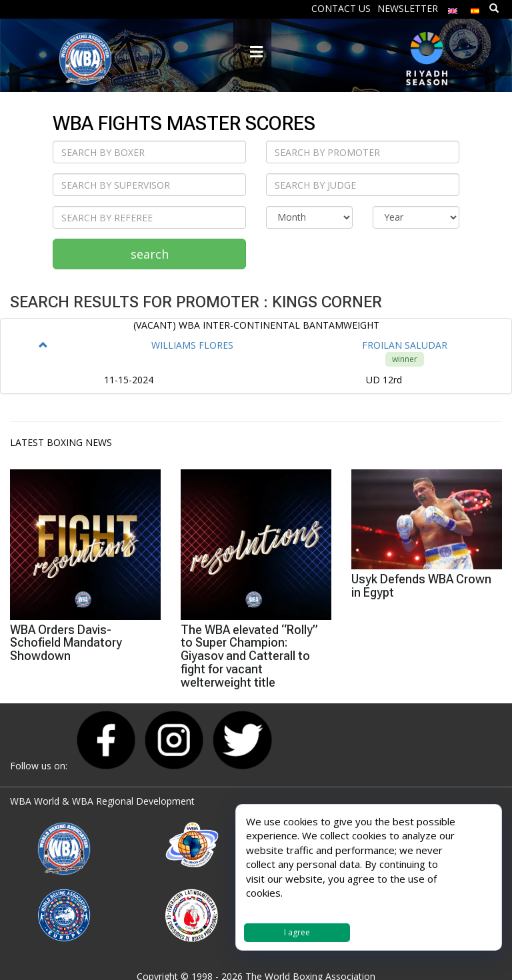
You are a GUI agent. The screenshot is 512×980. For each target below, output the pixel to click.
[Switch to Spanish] (475, 8)
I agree (297, 932)
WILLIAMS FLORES (192, 345)
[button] (43, 345)
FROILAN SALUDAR (405, 345)
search (150, 254)
